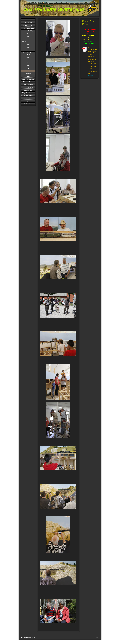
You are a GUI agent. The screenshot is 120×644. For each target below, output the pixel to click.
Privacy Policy (27, 637)
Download (91, 75)
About (22, 637)
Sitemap (33, 637)
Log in (98, 637)
